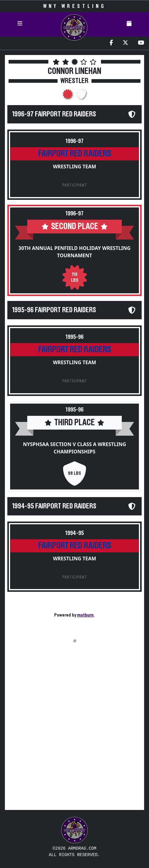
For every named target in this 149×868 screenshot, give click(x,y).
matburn (85, 615)
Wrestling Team (74, 167)
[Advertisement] (74, 731)
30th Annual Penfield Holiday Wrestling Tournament (74, 252)
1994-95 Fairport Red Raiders (54, 506)
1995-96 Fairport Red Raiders (54, 310)
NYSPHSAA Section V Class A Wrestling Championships (74, 448)
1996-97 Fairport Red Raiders (54, 114)
